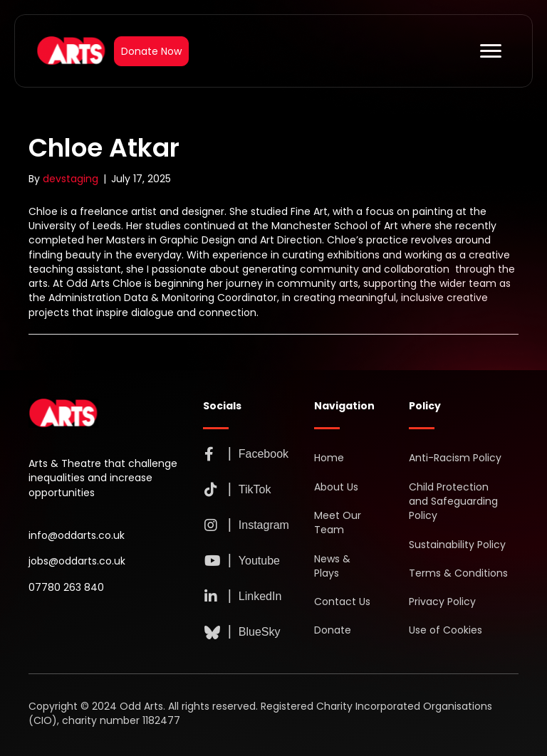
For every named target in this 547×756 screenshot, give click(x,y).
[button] (209, 454)
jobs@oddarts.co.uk (77, 561)
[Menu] (491, 51)
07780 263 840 (66, 587)
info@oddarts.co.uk (77, 535)
